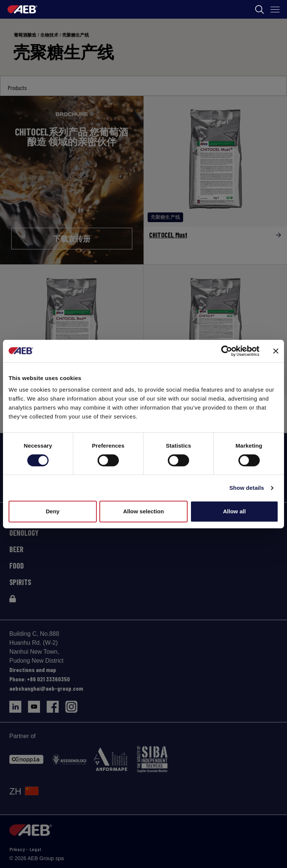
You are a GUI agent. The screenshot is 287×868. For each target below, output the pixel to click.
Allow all (234, 511)
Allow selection (143, 511)
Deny (53, 511)
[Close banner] (276, 351)
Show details (247, 488)
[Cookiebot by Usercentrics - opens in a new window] (227, 351)
